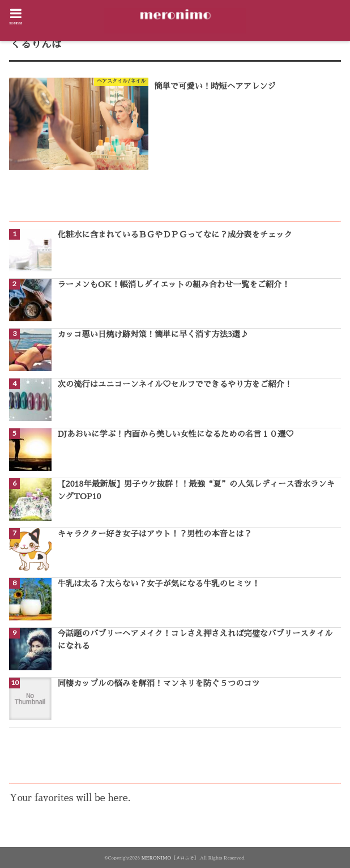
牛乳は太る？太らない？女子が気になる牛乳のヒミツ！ (158, 584)
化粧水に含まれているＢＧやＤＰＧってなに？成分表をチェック (175, 235)
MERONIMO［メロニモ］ (170, 858)
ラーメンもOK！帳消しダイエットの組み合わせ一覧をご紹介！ (173, 284)
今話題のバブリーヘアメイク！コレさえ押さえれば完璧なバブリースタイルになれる (195, 639)
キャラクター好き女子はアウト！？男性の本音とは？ (154, 534)
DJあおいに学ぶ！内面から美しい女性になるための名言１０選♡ (175, 434)
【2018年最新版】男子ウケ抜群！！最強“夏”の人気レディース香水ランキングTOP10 (196, 490)
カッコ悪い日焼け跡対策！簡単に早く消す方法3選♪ (153, 334)
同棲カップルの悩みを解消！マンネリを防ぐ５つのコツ (158, 683)
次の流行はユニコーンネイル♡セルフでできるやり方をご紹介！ (175, 384)
